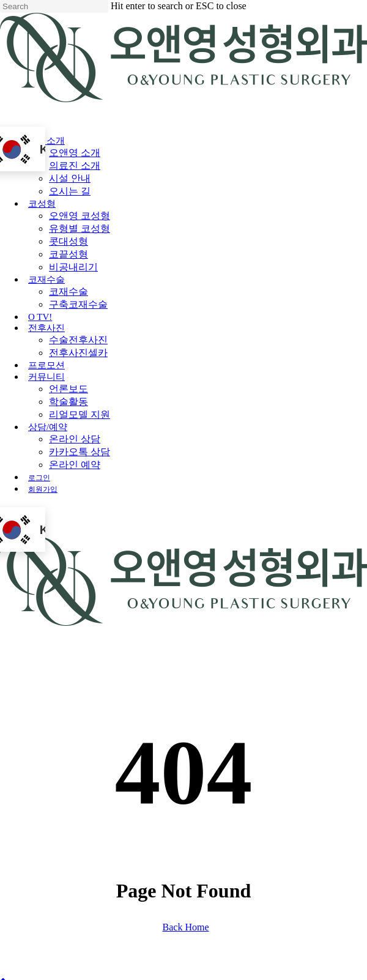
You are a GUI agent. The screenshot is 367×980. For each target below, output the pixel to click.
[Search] (54, 6)
